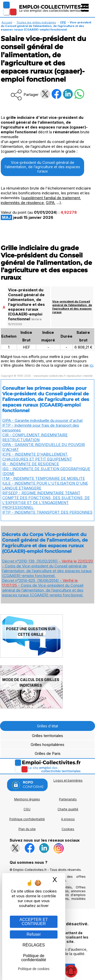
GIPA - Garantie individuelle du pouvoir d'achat (42, 420)
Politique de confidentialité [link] (34, 958)
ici (91, 365)
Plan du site (27, 829)
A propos (68, 819)
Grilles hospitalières (48, 745)
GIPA (50, 203)
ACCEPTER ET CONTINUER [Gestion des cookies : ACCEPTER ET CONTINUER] (34, 922)
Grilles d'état (48, 726)
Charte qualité (68, 809)
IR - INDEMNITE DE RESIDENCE (31, 464)
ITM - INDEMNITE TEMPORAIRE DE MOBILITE (44, 478)
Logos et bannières (68, 780)
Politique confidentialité (27, 819)
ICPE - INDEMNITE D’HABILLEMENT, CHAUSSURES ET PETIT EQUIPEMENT (37, 457)
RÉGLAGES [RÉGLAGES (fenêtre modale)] (34, 945)
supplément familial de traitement (51, 198)
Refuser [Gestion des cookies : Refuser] (34, 934)
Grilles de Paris (48, 753)
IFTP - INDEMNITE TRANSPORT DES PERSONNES (47, 512)
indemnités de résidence (22, 203)
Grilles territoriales (48, 736)
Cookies (68, 829)
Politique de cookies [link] (34, 969)
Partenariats (68, 799)
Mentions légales (27, 799)
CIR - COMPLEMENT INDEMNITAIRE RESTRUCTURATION (35, 437)
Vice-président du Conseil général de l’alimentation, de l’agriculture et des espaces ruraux (42, 167)
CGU (27, 809)
